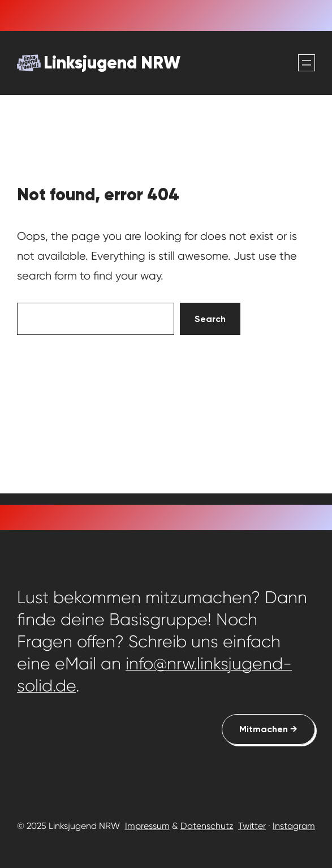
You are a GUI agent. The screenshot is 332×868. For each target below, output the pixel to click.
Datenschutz (207, 826)
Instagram (294, 826)
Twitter (252, 826)
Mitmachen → (268, 729)
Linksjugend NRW (112, 63)
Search (210, 319)
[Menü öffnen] (307, 63)
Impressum (147, 826)
